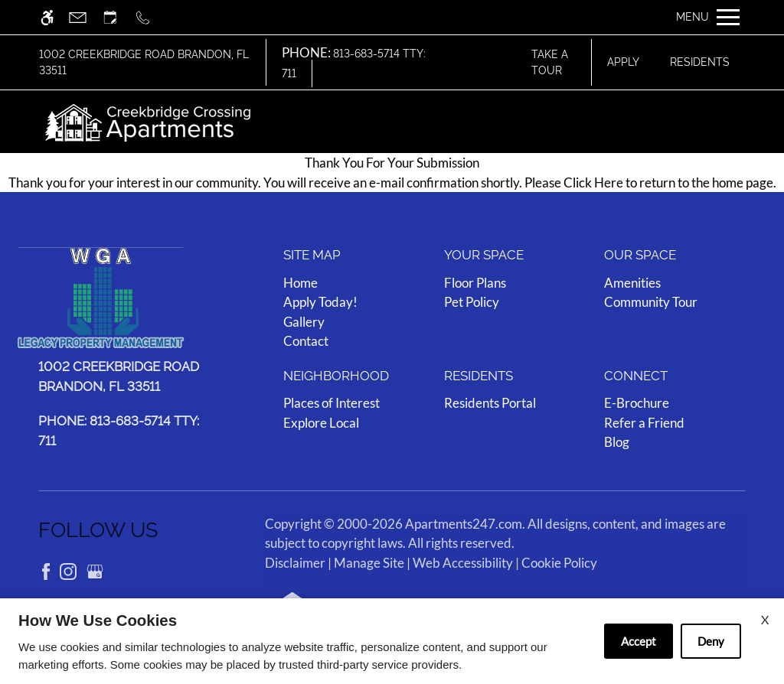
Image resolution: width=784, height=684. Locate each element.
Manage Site (369, 562)
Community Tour (651, 302)
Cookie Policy (559, 562)
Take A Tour (550, 62)
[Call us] (150, 17)
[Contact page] (85, 17)
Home (301, 282)
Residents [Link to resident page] (700, 62)
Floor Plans (475, 282)
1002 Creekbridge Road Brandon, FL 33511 (144, 62)
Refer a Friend (644, 422)
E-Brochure (637, 403)
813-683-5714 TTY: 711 (354, 64)
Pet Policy (472, 302)
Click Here (593, 182)
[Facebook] (47, 570)
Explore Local (321, 422)
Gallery (304, 321)
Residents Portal (490, 403)
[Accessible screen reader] (54, 17)
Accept (639, 641)
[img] (148, 122)
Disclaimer (295, 562)
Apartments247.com (464, 523)
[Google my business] (95, 570)
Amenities (632, 282)
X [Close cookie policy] (765, 619)
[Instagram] (69, 570)
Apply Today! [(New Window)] (320, 302)
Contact (306, 341)
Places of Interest (332, 403)
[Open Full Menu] (708, 17)
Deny (711, 641)
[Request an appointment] (117, 17)
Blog (617, 442)
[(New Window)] (123, 377)
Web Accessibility (463, 562)
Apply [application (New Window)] (623, 62)
